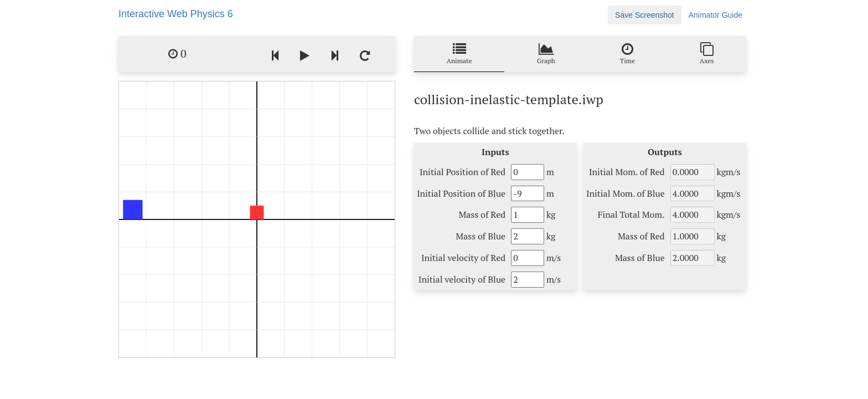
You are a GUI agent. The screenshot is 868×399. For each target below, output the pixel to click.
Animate (459, 53)
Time (627, 53)
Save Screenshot (645, 15)
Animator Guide (715, 15)
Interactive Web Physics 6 (176, 14)
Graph (546, 53)
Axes (707, 53)
